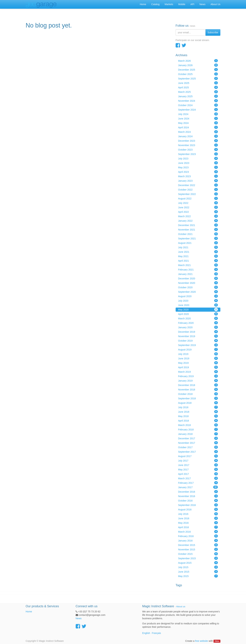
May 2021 (198, 256)
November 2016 (198, 496)
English (146, 633)
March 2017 (198, 478)
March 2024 (198, 132)
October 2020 (198, 287)
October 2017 (198, 447)
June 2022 (198, 207)
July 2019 (198, 354)
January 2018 (198, 434)
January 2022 (198, 221)
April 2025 (198, 87)
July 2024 (198, 114)
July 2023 (198, 158)
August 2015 (198, 563)
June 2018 (198, 412)
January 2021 (198, 274)
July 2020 (198, 301)
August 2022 (198, 198)
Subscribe (213, 32)
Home (29, 612)
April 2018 (198, 421)
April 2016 (198, 527)
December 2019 (198, 332)
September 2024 (198, 110)
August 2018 (198, 403)
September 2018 (198, 398)
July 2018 (198, 407)
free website (201, 641)
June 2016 (198, 518)
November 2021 (198, 229)
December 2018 (198, 385)
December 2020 (198, 278)
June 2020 (198, 305)
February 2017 (198, 483)
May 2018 (198, 416)
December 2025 (198, 70)
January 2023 (198, 181)
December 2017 (198, 438)
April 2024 (198, 127)
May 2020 (198, 309)
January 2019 (198, 381)
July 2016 (198, 514)
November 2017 (198, 443)
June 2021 (198, 252)
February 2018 (198, 429)
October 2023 (198, 150)
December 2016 (198, 492)
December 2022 (198, 185)
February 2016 (198, 536)
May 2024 (198, 123)
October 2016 (198, 500)
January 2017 (198, 487)
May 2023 (198, 167)
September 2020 (198, 292)
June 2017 (198, 465)
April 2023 (198, 172)
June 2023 (198, 163)
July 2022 (198, 203)
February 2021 (198, 269)
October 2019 (198, 341)
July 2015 (198, 567)
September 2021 (198, 238)
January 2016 (198, 540)
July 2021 (198, 247)
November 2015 (198, 549)
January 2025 (198, 96)
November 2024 (198, 101)
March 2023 (198, 176)
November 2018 (198, 389)
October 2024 (198, 105)
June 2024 (198, 118)
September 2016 (198, 505)
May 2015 (198, 576)
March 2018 (198, 425)
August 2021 (198, 243)
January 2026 (198, 65)
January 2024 (198, 136)
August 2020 (198, 296)
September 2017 (198, 452)
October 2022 (198, 189)
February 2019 (198, 376)
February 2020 (198, 323)
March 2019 (198, 372)
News (79, 618)
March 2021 (198, 265)
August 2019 (198, 349)
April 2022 (198, 212)
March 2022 (198, 216)
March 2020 (198, 318)
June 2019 (198, 358)
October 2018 (198, 394)
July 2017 (198, 460)
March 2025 (198, 92)
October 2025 (198, 74)
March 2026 (198, 61)
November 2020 (198, 283)
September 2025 (198, 78)
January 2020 (198, 327)
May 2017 (198, 469)
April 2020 (198, 314)
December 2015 (198, 545)
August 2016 (198, 509)
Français (156, 633)
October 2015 (198, 554)
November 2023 (198, 145)
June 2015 (198, 572)
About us (181, 606)
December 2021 (198, 225)
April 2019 (198, 367)
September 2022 (198, 194)
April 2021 (198, 261)
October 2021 (198, 234)
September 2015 (198, 558)
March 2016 (198, 532)
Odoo (217, 641)
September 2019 (198, 345)
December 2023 (198, 141)
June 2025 (198, 83)
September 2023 (198, 154)
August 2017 (198, 456)
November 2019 (198, 336)
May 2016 (198, 523)
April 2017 (198, 474)
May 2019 (198, 363)
